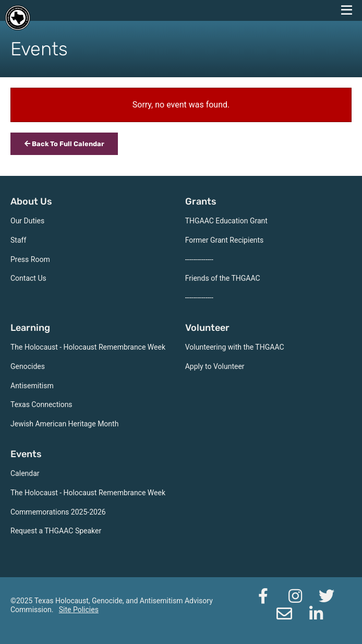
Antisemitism (32, 386)
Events (26, 454)
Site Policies (79, 610)
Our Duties (27, 221)
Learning (30, 328)
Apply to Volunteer (215, 366)
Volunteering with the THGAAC (235, 347)
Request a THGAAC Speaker (56, 531)
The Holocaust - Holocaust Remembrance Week (88, 347)
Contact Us (28, 278)
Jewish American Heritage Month (64, 424)
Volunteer (207, 328)
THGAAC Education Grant (226, 221)
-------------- (199, 259)
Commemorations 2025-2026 (58, 512)
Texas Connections (41, 404)
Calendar (25, 473)
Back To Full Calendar (64, 144)
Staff (18, 240)
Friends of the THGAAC (223, 278)
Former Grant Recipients (225, 240)
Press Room (30, 259)
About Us (31, 201)
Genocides (28, 366)
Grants (201, 201)
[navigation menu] (346, 10)
